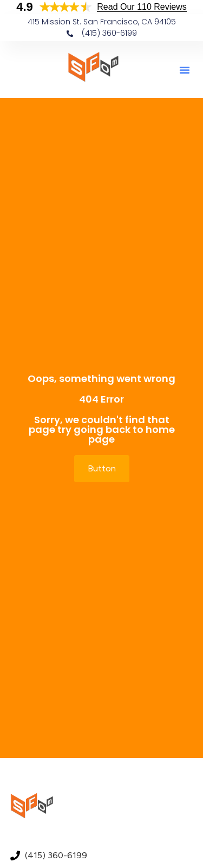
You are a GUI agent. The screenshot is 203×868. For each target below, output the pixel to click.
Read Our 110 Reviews (142, 7)
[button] (185, 70)
